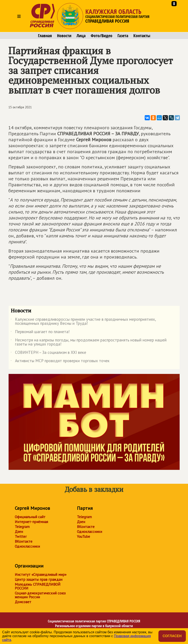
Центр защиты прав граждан (39, 579)
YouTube (83, 537)
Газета (123, 36)
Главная (45, 36)
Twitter (21, 537)
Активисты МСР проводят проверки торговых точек (60, 362)
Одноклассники (27, 546)
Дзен (19, 532)
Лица (81, 36)
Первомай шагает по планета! (40, 332)
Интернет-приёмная (31, 522)
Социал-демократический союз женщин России (40, 595)
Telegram (22, 527)
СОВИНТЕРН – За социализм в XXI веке (48, 353)
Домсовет (23, 602)
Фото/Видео (102, 36)
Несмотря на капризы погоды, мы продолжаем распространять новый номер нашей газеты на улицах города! (89, 342)
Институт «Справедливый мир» (41, 575)
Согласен (172, 636)
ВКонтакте (24, 541)
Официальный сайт (30, 517)
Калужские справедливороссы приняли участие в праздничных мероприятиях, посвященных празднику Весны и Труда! (83, 322)
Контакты (142, 36)
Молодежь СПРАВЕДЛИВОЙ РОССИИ (38, 586)
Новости (64, 36)
